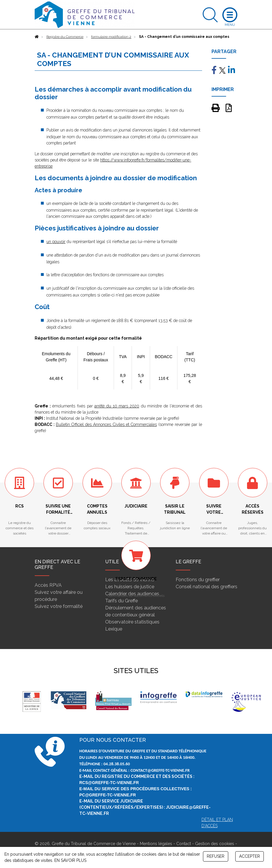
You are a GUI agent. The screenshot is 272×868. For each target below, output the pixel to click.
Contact (184, 844)
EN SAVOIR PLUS (70, 860)
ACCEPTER (250, 856)
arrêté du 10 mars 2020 (117, 406)
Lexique (114, 629)
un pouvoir (56, 242)
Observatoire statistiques (132, 622)
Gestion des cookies (215, 844)
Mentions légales (156, 844)
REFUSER (216, 856)
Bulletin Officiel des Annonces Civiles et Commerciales (106, 424)
